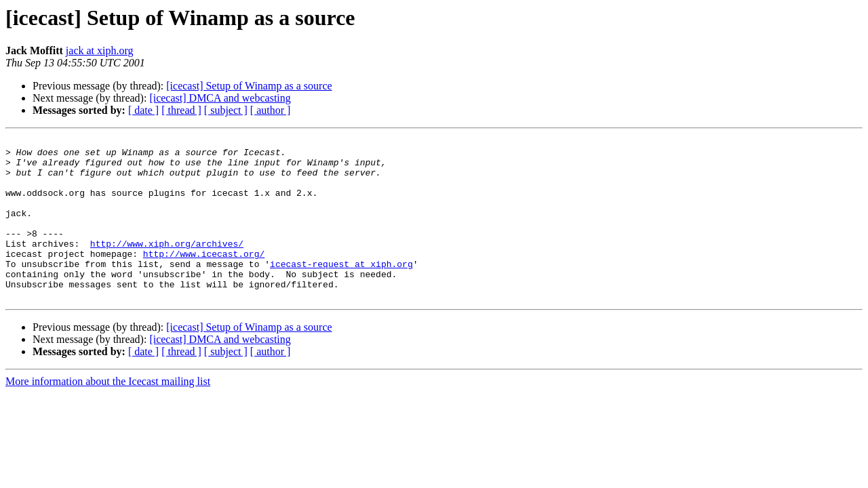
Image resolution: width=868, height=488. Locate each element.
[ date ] (143, 110)
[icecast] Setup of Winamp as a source (249, 86)
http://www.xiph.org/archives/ (167, 266)
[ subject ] (226, 110)
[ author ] (271, 110)
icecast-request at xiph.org (341, 290)
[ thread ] (181, 110)
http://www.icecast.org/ (204, 278)
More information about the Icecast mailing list (108, 414)
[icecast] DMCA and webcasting (220, 98)
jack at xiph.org (100, 50)
